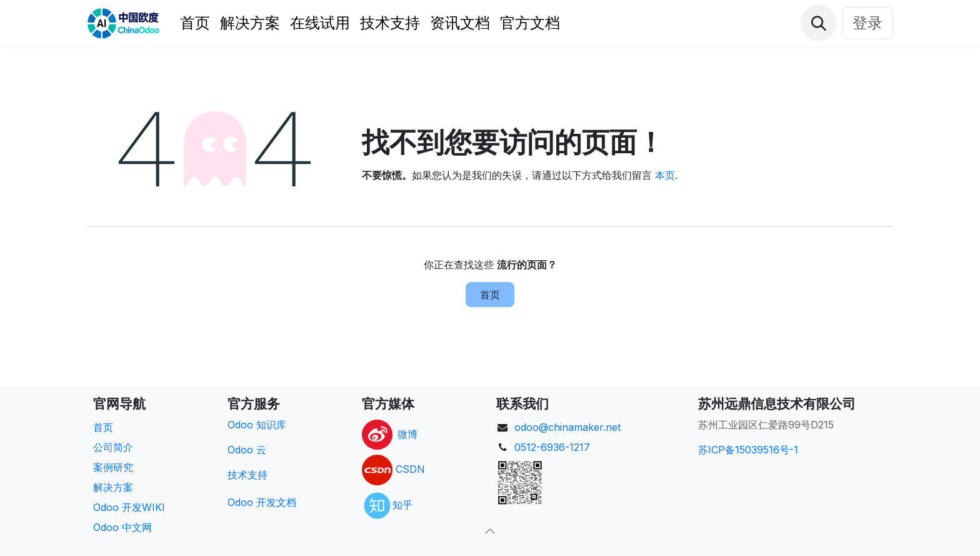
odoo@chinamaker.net (567, 427)
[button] (819, 23)
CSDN (410, 469)
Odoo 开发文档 (262, 502)
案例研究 (113, 467)
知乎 (402, 505)
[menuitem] (195, 23)
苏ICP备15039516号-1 (748, 450)
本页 (665, 175)
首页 (490, 295)
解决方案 (113, 487)
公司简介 (113, 447)
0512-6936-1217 (552, 447)
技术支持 (247, 475)
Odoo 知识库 (257, 425)
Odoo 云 (247, 450)
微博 (407, 433)
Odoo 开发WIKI (129, 507)
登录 (867, 23)
